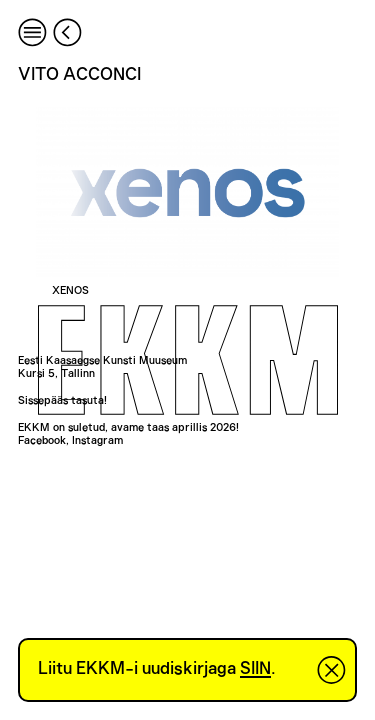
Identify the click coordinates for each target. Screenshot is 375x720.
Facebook (42, 440)
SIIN (255, 669)
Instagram (97, 440)
